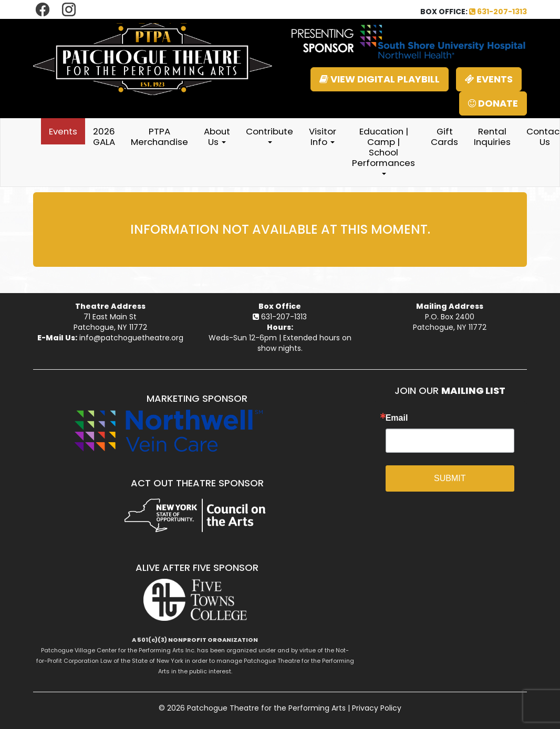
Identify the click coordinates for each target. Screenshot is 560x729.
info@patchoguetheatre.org (131, 338)
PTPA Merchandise (159, 137)
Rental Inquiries (492, 137)
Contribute (269, 134)
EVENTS (489, 79)
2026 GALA (104, 137)
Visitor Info (323, 137)
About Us (217, 137)
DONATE (493, 103)
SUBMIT (450, 478)
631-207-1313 (498, 12)
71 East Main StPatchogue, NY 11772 (110, 322)
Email (397, 418)
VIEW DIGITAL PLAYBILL (380, 79)
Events (63, 131)
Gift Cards (444, 137)
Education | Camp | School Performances (383, 150)
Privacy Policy (377, 708)
